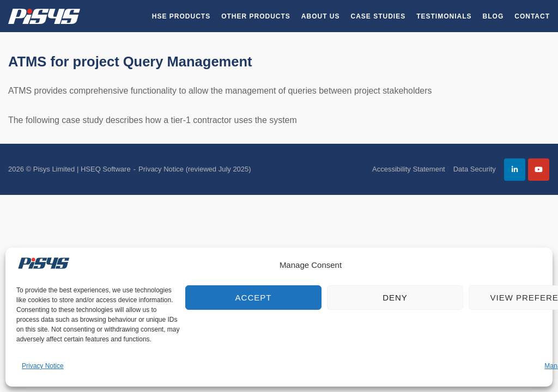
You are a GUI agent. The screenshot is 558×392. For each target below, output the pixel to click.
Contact (532, 16)
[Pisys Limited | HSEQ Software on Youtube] (539, 170)
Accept (254, 298)
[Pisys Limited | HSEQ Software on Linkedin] (515, 170)
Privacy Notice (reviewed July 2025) (195, 169)
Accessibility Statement (409, 169)
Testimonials (444, 16)
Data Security (475, 169)
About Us (321, 16)
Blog (493, 16)
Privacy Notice (43, 366)
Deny (395, 298)
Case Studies (378, 16)
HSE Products (181, 16)
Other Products (256, 16)
